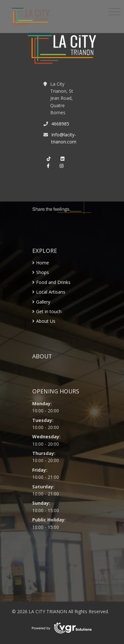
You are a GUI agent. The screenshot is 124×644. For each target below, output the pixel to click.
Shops (43, 272)
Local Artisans (51, 292)
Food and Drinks (53, 282)
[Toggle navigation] (115, 12)
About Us (46, 321)
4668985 (60, 124)
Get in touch (49, 311)
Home (43, 263)
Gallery (43, 302)
